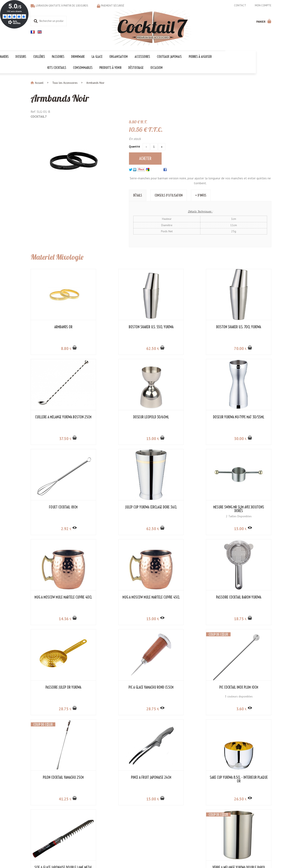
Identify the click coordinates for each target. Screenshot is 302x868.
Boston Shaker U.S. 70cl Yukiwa (182, 327)
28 (59, 618)
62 (121, 348)
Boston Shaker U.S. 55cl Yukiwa (120, 327)
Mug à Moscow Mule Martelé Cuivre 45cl (182, 509)
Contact (240, 5)
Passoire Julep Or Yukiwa (58, 597)
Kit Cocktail (119, 813)
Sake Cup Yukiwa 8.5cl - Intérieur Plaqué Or (120, 689)
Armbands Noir (61, 98)
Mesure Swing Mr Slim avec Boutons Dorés (58, 509)
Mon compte (263, 5)
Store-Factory (163, 852)
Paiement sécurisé (113, 6)
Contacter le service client (47, 809)
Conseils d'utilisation (169, 195)
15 (59, 438)
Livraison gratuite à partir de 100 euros (62, 6)
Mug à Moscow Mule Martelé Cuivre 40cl (120, 509)
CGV (74, 813)
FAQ (33, 813)
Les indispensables (124, 821)
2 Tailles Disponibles (58, 516)
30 (121, 438)
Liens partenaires (82, 817)
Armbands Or (58, 327)
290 (181, 708)
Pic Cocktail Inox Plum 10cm (182, 597)
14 (121, 528)
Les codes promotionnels (128, 830)
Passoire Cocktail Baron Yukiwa (244, 507)
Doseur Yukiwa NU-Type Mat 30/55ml (120, 419)
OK (185, 822)
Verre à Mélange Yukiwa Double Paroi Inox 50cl (244, 689)
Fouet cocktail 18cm (182, 417)
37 (244, 348)
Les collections (121, 809)
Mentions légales (141, 852)
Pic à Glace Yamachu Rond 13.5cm (120, 597)
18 (244, 528)
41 (244, 618)
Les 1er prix (120, 826)
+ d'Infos (201, 195)
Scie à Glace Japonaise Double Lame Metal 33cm (182, 689)
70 (182, 348)
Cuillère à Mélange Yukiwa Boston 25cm (244, 328)
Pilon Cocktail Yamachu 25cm (244, 597)
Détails (138, 195)
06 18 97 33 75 (262, 821)
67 (244, 708)
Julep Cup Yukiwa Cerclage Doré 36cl (244, 419)
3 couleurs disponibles (182, 606)
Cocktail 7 (253, 804)
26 (121, 708)
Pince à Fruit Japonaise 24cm (58, 687)
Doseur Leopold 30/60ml (58, 417)
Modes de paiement (43, 817)
